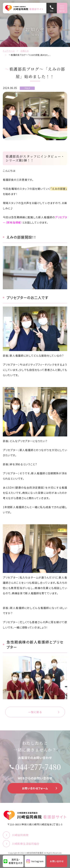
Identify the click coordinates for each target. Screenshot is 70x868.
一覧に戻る (35, 712)
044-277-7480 (38, 767)
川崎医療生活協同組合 (26, 844)
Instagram (37, 861)
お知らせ (25, 51)
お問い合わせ (57, 861)
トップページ (9, 51)
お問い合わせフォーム (35, 788)
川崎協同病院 (20, 835)
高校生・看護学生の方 (16, 861)
